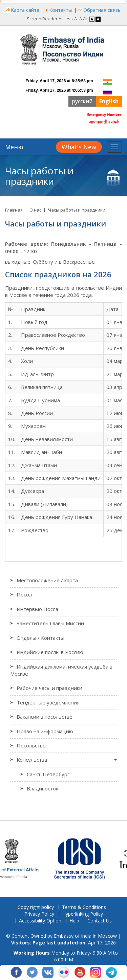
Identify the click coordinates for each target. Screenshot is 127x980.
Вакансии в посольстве (45, 717)
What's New (79, 147)
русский (82, 101)
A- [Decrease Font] (76, 19)
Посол (24, 594)
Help (74, 921)
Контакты (60, 10)
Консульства (32, 760)
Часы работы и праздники (77, 210)
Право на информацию (45, 731)
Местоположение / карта (47, 580)
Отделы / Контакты (40, 638)
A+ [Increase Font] (86, 19)
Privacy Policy (39, 914)
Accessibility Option (40, 921)
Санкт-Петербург (48, 774)
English (109, 101)
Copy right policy (36, 907)
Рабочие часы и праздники (49, 688)
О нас (35, 210)
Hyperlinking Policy (83, 914)
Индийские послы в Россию (50, 652)
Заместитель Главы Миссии (50, 623)
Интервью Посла (37, 609)
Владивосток (43, 788)
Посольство (31, 745)
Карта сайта (25, 10)
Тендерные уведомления (48, 702)
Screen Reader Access (50, 19)
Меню (14, 147)
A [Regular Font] (81, 19)
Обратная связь (102, 10)
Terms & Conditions (84, 907)
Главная (14, 210)
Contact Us (100, 921)
